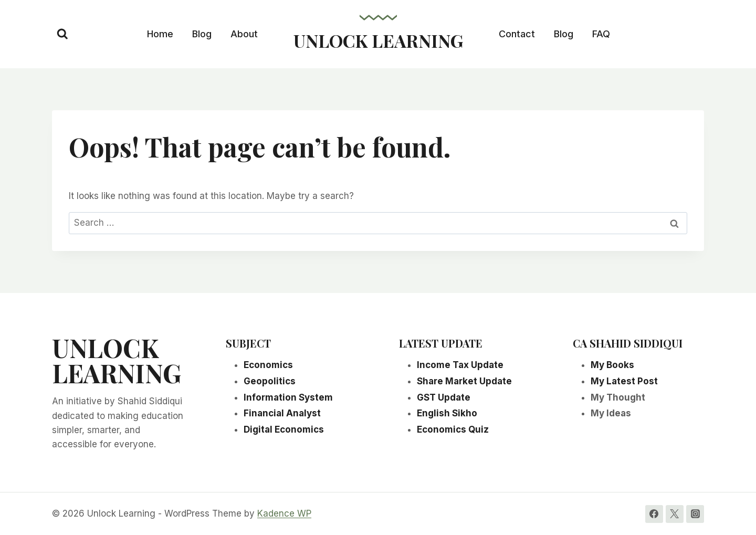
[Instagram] (695, 514)
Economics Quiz (453, 429)
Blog (202, 34)
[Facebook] (654, 514)
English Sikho (447, 413)
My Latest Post (624, 381)
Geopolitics (270, 381)
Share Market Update (464, 381)
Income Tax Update (460, 365)
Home (160, 34)
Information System (288, 397)
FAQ (601, 34)
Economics (268, 365)
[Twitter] (675, 514)
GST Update (444, 397)
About (244, 34)
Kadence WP (284, 513)
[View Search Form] (62, 34)
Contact (517, 34)
